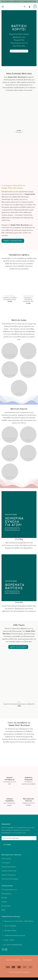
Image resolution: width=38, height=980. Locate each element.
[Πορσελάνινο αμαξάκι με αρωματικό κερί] (10, 283)
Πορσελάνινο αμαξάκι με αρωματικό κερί (10, 299)
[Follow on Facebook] (3, 950)
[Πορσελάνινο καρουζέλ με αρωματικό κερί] (28, 283)
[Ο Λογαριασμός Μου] (30, 7)
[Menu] (3, 7)
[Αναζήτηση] (25, 7)
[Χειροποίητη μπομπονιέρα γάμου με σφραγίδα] (19, 677)
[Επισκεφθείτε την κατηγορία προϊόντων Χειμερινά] (19, 388)
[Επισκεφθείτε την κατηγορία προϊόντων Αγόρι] (19, 114)
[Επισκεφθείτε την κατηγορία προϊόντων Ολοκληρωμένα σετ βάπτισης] (10, 351)
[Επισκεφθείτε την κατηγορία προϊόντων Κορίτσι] (28, 435)
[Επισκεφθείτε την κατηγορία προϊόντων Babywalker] (10, 370)
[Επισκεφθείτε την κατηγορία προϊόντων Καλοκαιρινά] (28, 370)
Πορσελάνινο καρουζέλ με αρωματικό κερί (28, 299)
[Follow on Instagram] (6, 950)
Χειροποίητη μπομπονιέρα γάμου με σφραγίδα (19, 704)
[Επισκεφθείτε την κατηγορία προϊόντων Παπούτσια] (10, 472)
